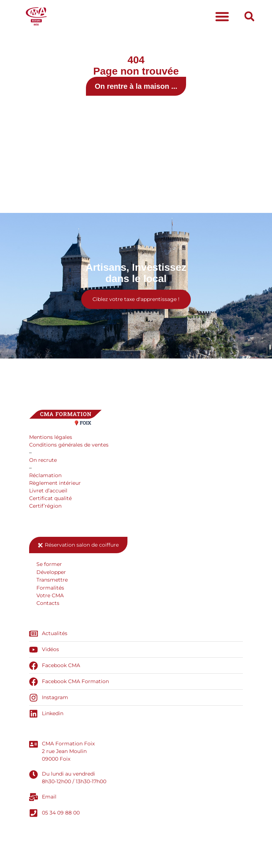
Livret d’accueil (48, 491)
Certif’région (45, 506)
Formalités (50, 588)
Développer (51, 572)
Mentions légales (51, 437)
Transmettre (52, 580)
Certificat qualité (50, 498)
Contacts (48, 603)
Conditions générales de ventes (69, 445)
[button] (222, 16)
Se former (49, 564)
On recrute (43, 460)
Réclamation (45, 475)
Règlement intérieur (55, 483)
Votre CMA (50, 595)
